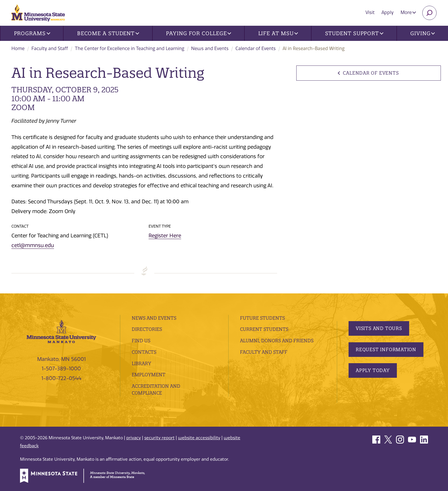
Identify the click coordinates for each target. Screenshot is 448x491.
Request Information (386, 349)
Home (18, 48)
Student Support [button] (354, 33)
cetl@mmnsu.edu (33, 245)
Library (141, 363)
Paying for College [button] (199, 33)
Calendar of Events (256, 48)
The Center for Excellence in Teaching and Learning (130, 48)
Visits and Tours (379, 328)
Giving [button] (423, 33)
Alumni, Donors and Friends (277, 341)
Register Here (165, 236)
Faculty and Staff (50, 48)
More (408, 12)
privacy (134, 438)
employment (149, 375)
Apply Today (373, 370)
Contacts (144, 352)
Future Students (262, 318)
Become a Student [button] (108, 33)
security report (159, 438)
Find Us (141, 341)
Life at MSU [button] (278, 33)
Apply (388, 12)
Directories (147, 329)
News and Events (210, 48)
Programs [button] (32, 33)
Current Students (264, 329)
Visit (370, 12)
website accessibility (199, 438)
